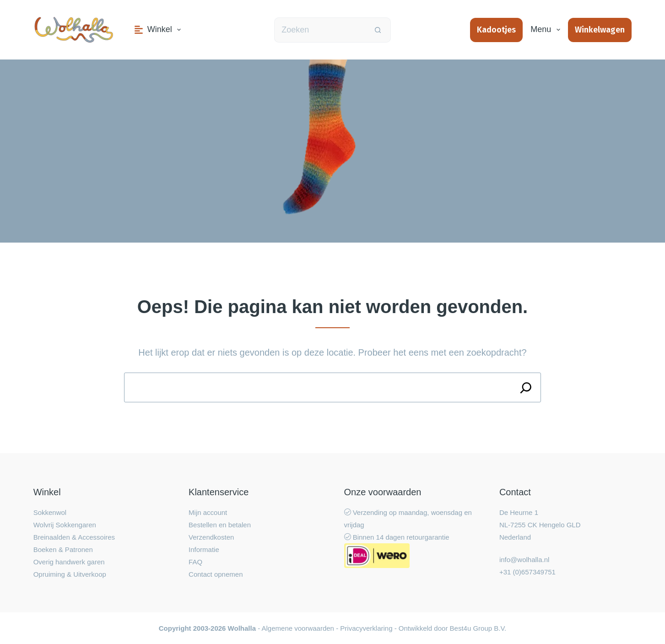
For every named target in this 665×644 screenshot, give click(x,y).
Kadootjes (496, 30)
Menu (547, 30)
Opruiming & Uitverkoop (70, 574)
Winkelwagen (600, 30)
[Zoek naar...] (320, 30)
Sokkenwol (50, 512)
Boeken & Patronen (63, 549)
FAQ (195, 562)
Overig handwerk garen (69, 562)
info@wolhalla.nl (524, 560)
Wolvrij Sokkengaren (65, 525)
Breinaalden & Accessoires (74, 537)
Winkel (159, 30)
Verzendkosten (211, 537)
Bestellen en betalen (220, 525)
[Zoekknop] (378, 30)
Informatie (204, 549)
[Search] (526, 387)
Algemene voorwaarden (298, 628)
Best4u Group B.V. (478, 628)
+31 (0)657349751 (527, 572)
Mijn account (208, 512)
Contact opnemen (216, 574)
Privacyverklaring (366, 628)
